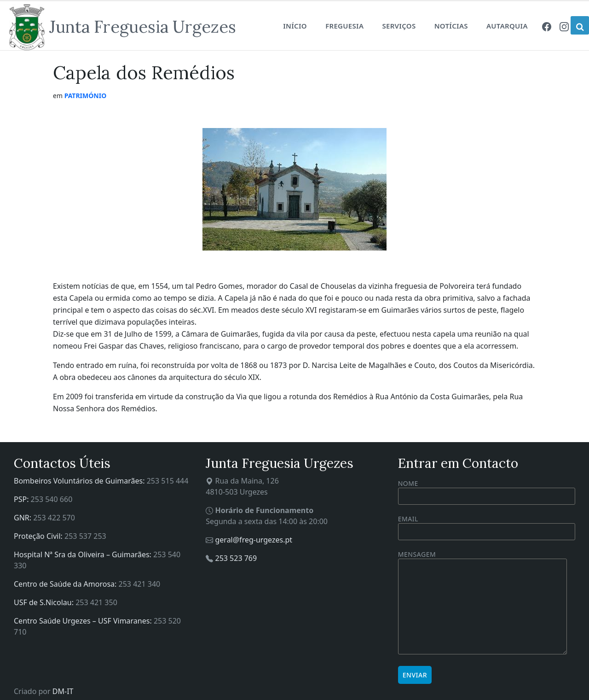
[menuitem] (547, 26)
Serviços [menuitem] (399, 26)
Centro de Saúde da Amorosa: (66, 584)
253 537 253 (85, 536)
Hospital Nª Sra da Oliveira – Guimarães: (84, 554)
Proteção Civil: (39, 536)
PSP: (22, 499)
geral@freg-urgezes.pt (254, 540)
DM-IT (63, 691)
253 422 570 (54, 518)
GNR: (23, 518)
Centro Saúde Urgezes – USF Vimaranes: (84, 621)
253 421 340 (140, 584)
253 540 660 (52, 499)
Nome (487, 492)
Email (487, 525)
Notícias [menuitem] (451, 26)
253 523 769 (236, 558)
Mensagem (482, 603)
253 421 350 (96, 602)
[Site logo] (123, 27)
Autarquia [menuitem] (507, 26)
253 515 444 (168, 481)
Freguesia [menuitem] (344, 26)
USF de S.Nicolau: (45, 602)
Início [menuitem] (295, 26)
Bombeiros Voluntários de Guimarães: (80, 481)
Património (86, 96)
